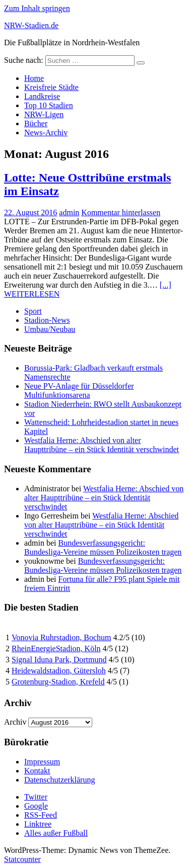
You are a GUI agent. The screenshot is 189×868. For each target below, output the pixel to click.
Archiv (15, 722)
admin (69, 212)
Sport (33, 311)
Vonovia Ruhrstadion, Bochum (61, 637)
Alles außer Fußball (56, 833)
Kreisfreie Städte (51, 87)
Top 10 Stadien (49, 105)
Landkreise (42, 96)
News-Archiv (46, 133)
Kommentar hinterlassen (121, 212)
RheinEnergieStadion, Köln (56, 648)
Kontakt (37, 771)
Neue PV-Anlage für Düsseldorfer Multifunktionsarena (79, 390)
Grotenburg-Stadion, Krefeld (58, 682)
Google (36, 806)
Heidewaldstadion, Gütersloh (59, 671)
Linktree (38, 824)
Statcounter (22, 859)
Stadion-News (47, 320)
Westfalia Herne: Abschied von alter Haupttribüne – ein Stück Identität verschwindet (102, 445)
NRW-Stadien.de (31, 25)
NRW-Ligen (44, 114)
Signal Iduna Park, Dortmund (59, 660)
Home (34, 78)
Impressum (42, 762)
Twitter (36, 797)
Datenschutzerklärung (59, 780)
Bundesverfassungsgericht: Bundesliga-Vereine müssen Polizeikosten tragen (103, 547)
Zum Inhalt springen (37, 8)
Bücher (36, 123)
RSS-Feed (41, 815)
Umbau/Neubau (50, 329)
